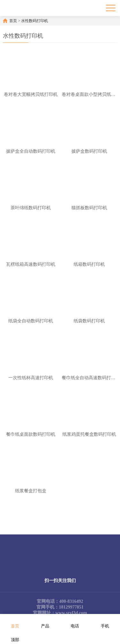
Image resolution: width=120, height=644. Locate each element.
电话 (75, 622)
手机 (105, 622)
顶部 (15, 636)
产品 (45, 622)
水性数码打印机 (35, 21)
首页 (13, 21)
